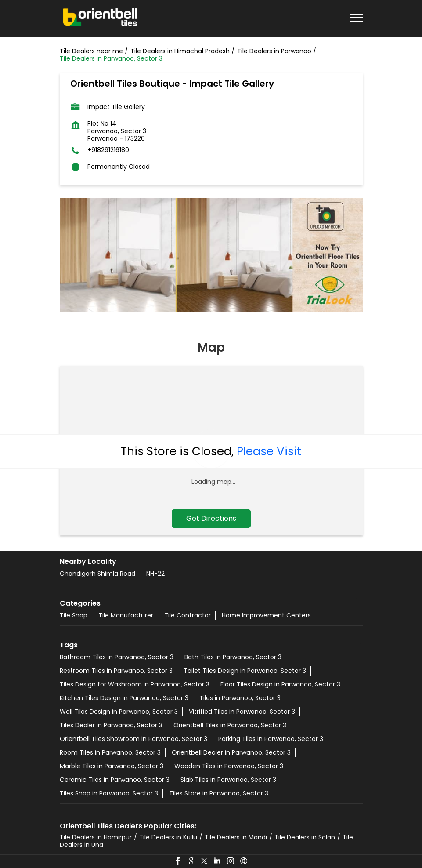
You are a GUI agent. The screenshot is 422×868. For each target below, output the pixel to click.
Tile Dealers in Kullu (168, 837)
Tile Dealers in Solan (305, 837)
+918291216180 (108, 150)
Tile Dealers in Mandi (236, 837)
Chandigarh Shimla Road (97, 574)
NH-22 (155, 574)
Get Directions (211, 518)
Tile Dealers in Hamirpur (96, 837)
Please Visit (269, 451)
